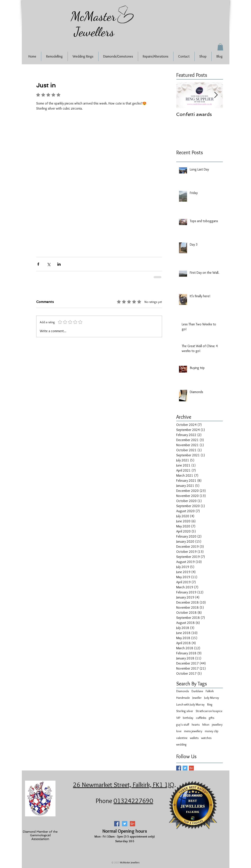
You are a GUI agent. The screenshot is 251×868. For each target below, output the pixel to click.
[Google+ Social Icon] (132, 824)
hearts (196, 725)
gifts (212, 718)
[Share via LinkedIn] (59, 264)
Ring (210, 704)
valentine (182, 738)
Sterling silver (185, 711)
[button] (220, 47)
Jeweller (197, 698)
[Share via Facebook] (38, 264)
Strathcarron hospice (209, 711)
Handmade (183, 698)
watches (206, 738)
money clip (212, 731)
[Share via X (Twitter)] (49, 264)
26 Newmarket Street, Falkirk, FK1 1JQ (124, 785)
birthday (188, 718)
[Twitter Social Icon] (125, 824)
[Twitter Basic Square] (185, 768)
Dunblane (197, 691)
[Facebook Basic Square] (179, 768)
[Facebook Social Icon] (117, 824)
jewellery (217, 725)
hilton (206, 725)
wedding (181, 744)
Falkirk (210, 691)
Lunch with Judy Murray (190, 704)
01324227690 (133, 801)
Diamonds (183, 691)
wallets (194, 738)
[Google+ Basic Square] (191, 768)
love (179, 731)
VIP (178, 718)
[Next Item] (216, 95)
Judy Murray (212, 698)
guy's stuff (183, 725)
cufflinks (201, 718)
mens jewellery (193, 731)
